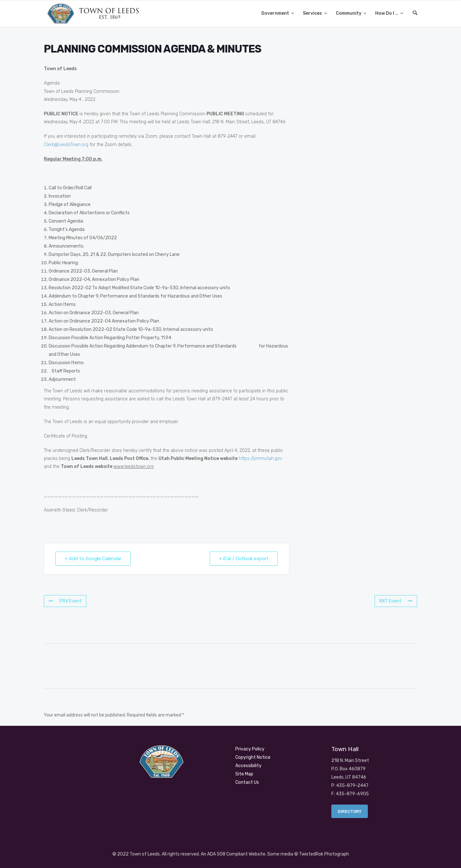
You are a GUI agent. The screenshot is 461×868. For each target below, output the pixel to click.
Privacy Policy (250, 749)
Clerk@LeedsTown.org (66, 145)
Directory (350, 811)
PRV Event (65, 601)
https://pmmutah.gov (261, 459)
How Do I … (387, 13)
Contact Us (247, 782)
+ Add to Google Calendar (93, 559)
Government (276, 13)
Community (349, 13)
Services (313, 13)
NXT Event (396, 601)
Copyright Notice (253, 757)
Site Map (244, 774)
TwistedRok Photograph (324, 854)
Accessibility (248, 766)
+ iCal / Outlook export (244, 559)
